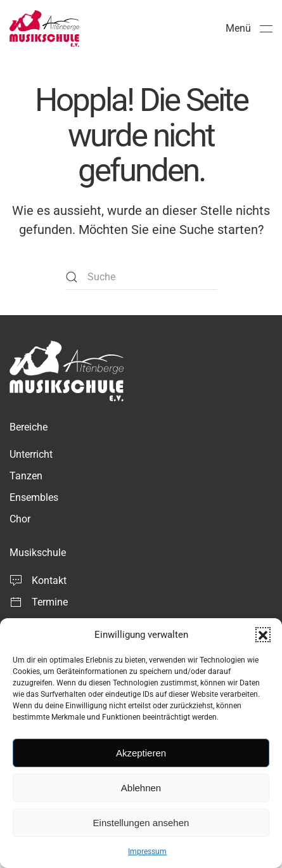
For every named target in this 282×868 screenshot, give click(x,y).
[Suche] (141, 277)
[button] (263, 635)
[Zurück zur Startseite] (44, 29)
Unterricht (31, 454)
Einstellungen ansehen (141, 823)
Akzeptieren (141, 753)
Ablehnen (141, 788)
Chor (20, 519)
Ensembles (34, 497)
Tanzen (26, 476)
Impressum (147, 852)
